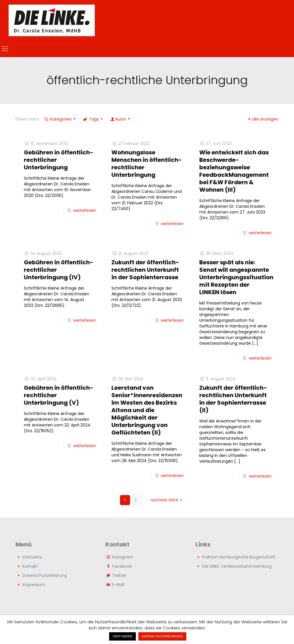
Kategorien (60, 119)
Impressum (34, 585)
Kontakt (30, 566)
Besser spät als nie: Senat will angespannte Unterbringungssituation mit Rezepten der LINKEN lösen (236, 277)
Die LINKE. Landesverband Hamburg (237, 566)
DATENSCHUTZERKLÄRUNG (162, 636)
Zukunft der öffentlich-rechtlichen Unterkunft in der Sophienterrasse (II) (233, 399)
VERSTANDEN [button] (122, 636)
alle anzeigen (262, 119)
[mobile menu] (5, 49)
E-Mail (118, 585)
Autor (120, 119)
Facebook (122, 566)
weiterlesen (85, 210)
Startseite (32, 557)
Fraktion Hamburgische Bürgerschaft (239, 557)
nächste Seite (167, 500)
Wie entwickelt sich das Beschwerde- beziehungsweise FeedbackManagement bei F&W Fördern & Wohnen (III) (234, 171)
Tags (93, 119)
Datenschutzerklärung (45, 575)
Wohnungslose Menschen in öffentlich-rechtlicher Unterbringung (147, 164)
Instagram (123, 557)
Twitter (119, 575)
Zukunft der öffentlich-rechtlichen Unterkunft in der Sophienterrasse (145, 270)
